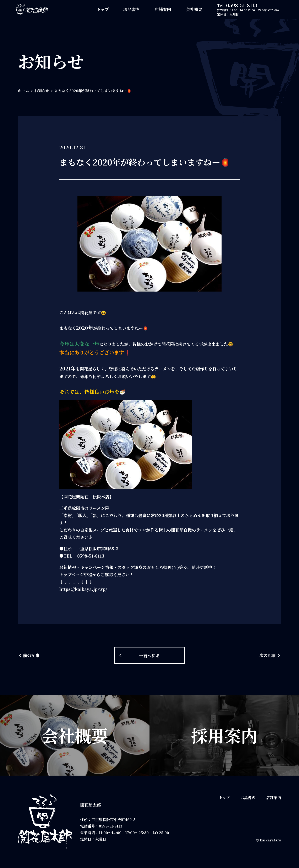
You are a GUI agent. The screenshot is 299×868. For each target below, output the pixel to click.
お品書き (132, 9)
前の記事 (31, 655)
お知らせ (42, 91)
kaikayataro (270, 840)
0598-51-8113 (242, 5)
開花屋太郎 (91, 805)
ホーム (23, 91)
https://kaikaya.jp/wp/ (83, 589)
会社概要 (194, 9)
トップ (103, 9)
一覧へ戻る (149, 655)
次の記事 (268, 655)
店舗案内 (163, 9)
